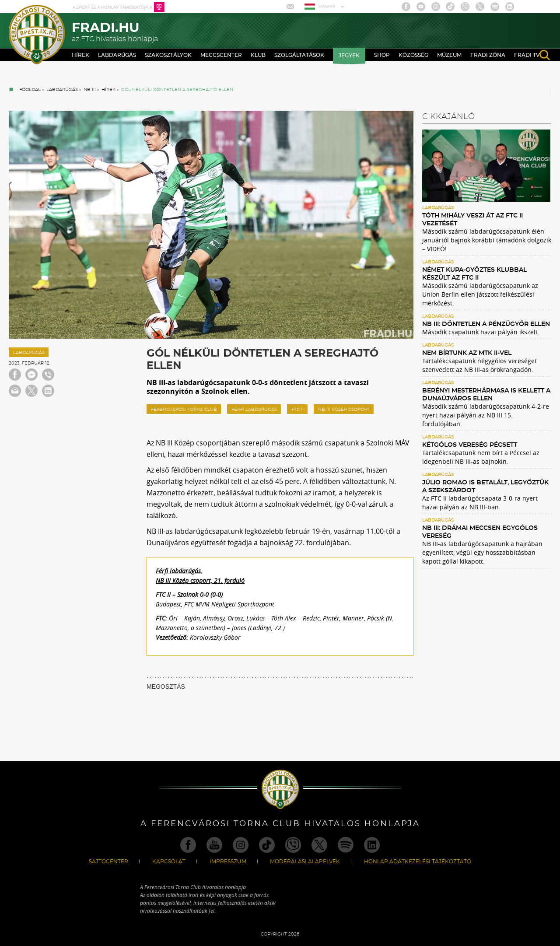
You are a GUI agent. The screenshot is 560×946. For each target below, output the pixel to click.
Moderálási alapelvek (305, 862)
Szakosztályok (168, 55)
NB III (90, 90)
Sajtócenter (108, 862)
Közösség (413, 55)
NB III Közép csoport (344, 410)
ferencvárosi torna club (184, 410)
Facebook (406, 7)
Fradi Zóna (488, 55)
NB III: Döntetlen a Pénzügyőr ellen (486, 324)
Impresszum (228, 862)
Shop (382, 55)
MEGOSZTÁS (166, 687)
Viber (465, 7)
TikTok (450, 7)
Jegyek (349, 56)
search (545, 55)
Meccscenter (221, 55)
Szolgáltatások (299, 55)
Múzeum (449, 55)
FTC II (297, 410)
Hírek (80, 55)
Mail (291, 7)
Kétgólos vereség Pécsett (470, 445)
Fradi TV (527, 55)
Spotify (495, 7)
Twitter (480, 7)
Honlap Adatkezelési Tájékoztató (418, 862)
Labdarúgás (117, 55)
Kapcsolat (169, 862)
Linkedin (510, 7)
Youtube (421, 7)
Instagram (436, 7)
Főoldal (30, 90)
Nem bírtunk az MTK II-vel (467, 353)
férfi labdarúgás (254, 410)
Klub (258, 55)
